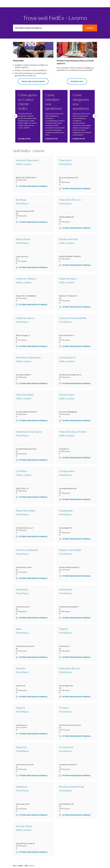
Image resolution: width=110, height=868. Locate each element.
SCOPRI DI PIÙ (24, 139)
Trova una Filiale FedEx (31, 80)
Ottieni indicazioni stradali (32, 186)
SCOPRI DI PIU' (75, 80)
